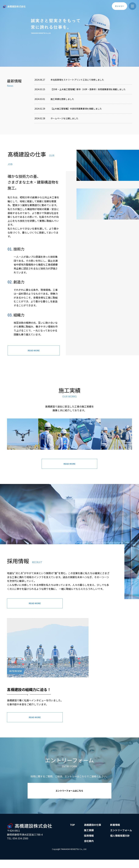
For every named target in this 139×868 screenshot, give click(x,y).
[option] (69, 33)
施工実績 (89, 839)
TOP (72, 833)
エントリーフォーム (121, 839)
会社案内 (89, 850)
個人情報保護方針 (120, 844)
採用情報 (89, 844)
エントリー (119, 6)
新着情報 (115, 833)
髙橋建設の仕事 (93, 833)
